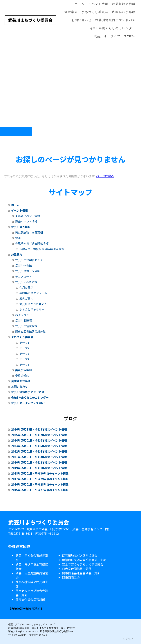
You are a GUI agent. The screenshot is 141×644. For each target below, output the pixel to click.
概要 (11, 624)
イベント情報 (98, 4)
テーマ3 (24, 353)
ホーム (80, 4)
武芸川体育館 (23, 265)
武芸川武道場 (23, 320)
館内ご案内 (26, 298)
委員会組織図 (23, 370)
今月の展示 (26, 287)
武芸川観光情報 (124, 4)
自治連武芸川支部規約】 (27, 609)
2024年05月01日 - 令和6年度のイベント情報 (39, 440)
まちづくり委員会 (95, 12)
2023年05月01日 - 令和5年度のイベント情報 (39, 446)
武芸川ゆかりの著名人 (33, 304)
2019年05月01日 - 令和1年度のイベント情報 (39, 468)
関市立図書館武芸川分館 (30, 331)
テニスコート (23, 276)
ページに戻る (105, 176)
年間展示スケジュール (33, 293)
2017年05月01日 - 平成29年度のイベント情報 (40, 479)
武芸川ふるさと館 (26, 282)
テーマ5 (24, 364)
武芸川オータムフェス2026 (115, 36)
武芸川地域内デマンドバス (115, 20)
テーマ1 (24, 342)
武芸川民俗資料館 (26, 326)
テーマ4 (24, 359)
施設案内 (71, 12)
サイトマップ (47, 624)
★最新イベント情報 (28, 216)
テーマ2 (24, 348)
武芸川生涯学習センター (30, 260)
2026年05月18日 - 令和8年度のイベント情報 (39, 429)
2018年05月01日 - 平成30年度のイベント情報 (40, 473)
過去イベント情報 (26, 221)
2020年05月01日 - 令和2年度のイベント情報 (39, 462)
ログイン (128, 639)
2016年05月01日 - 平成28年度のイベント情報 (40, 484)
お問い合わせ (82, 20)
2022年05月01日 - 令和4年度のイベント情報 (39, 451)
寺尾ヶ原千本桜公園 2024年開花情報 (42, 249)
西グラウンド (23, 315)
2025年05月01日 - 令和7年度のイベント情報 (39, 435)
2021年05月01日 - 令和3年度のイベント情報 (39, 457)
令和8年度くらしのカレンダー (113, 28)
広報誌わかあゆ (124, 12)
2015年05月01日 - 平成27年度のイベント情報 (40, 490)
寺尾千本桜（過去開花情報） (33, 243)
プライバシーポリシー (27, 624)
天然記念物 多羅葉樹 (29, 232)
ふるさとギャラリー (32, 309)
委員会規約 (22, 375)
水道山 (19, 238)
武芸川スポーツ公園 (28, 271)
